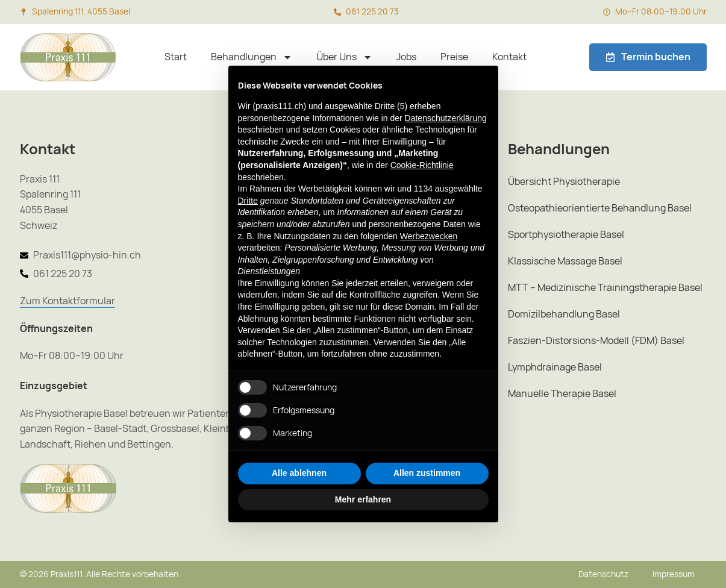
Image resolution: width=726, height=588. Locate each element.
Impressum (674, 574)
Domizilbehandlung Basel (564, 314)
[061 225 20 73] (337, 12)
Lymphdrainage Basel (555, 367)
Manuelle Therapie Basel (562, 394)
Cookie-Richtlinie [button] (422, 165)
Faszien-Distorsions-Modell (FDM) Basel (596, 341)
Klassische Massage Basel (565, 261)
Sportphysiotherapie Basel (566, 235)
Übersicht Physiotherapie (564, 182)
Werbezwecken (429, 236)
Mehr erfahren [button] (363, 499)
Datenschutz (603, 574)
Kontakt (509, 57)
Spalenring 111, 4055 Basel (81, 11)
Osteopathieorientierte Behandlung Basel (600, 208)
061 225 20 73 (372, 11)
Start (176, 57)
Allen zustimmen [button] (427, 473)
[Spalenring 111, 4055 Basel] (23, 12)
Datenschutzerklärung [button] (446, 118)
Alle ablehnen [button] (299, 473)
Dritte (248, 201)
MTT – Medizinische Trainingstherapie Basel (605, 288)
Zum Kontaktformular (67, 301)
